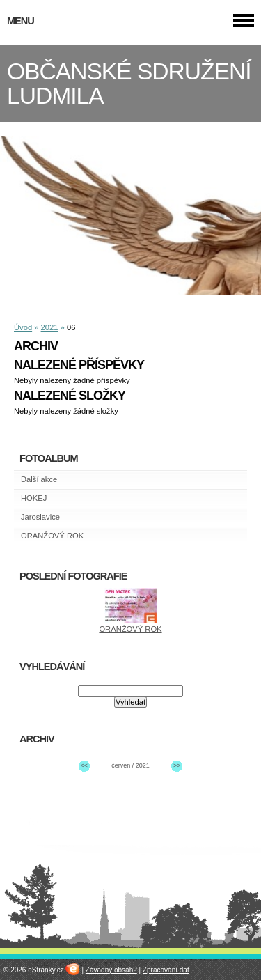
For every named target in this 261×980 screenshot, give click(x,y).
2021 (50, 327)
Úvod (23, 327)
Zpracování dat (166, 970)
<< (84, 765)
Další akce (39, 479)
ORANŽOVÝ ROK (52, 536)
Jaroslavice (40, 517)
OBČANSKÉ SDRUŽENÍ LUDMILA (129, 84)
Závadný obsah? (111, 970)
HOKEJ (34, 498)
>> (177, 765)
